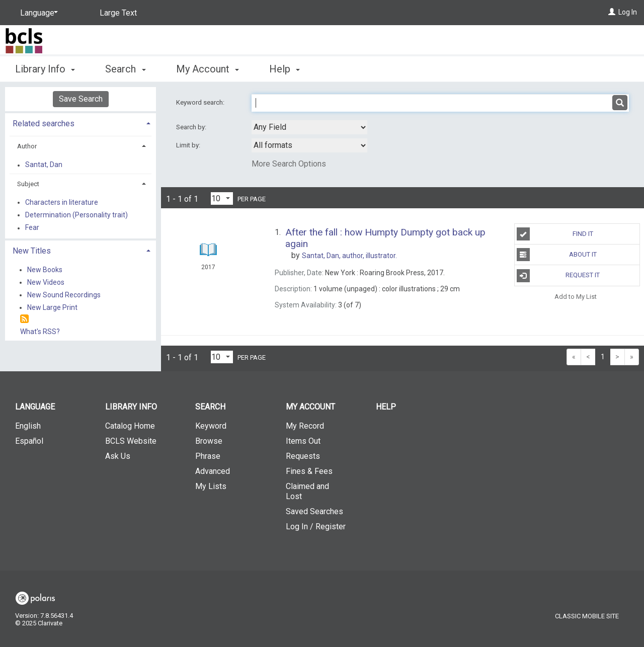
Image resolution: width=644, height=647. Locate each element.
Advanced (213, 471)
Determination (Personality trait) (76, 215)
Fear (32, 228)
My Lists (211, 486)
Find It (555, 234)
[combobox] (309, 127)
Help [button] (285, 69)
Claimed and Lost (307, 491)
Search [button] (125, 69)
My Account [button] (208, 69)
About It (557, 255)
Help (386, 407)
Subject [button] (28, 184)
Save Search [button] (81, 99)
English (28, 426)
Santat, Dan (44, 165)
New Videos (46, 282)
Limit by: (189, 145)
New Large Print (52, 307)
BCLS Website (131, 441)
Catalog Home (130, 426)
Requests (303, 456)
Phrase (208, 456)
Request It (558, 276)
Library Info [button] (45, 69)
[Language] (37, 13)
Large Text (118, 13)
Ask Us (118, 456)
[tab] (80, 123)
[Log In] (612, 12)
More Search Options (289, 164)
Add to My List (576, 297)
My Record (305, 426)
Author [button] (27, 146)
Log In (628, 12)
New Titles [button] (32, 251)
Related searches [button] (44, 124)
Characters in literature (62, 202)
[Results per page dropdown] (222, 198)
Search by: (192, 127)
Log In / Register (316, 527)
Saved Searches (314, 511)
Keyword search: (201, 102)
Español (29, 441)
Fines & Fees (309, 471)
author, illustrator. (349, 256)
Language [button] (35, 407)
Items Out (303, 441)
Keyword (211, 426)
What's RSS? (40, 332)
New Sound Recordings (64, 295)
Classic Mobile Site (587, 616)
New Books (45, 270)
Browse (209, 441)
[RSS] (24, 319)
